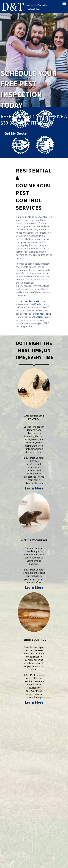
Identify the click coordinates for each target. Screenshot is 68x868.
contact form (44, 314)
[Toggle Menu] (63, 3)
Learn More (34, 488)
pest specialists (37, 317)
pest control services (31, 301)
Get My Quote (15, 126)
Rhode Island (41, 304)
